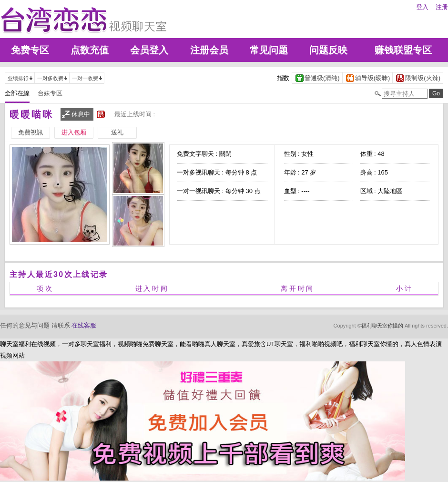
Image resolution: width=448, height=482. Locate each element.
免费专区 (30, 50)
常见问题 (269, 50)
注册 (442, 7)
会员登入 (149, 50)
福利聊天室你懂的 (382, 326)
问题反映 (328, 50)
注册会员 (209, 50)
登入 (422, 7)
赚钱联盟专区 (403, 50)
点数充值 (90, 50)
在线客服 (84, 325)
